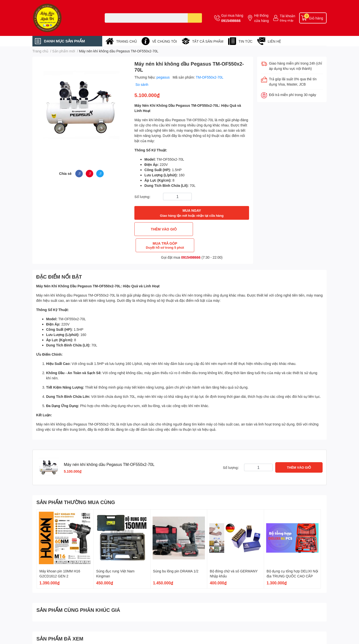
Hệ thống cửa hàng (261, 18)
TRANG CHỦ (127, 41)
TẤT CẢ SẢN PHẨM (208, 41)
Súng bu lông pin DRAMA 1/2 (176, 555)
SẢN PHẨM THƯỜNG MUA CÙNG (76, 486)
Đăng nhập (287, 20)
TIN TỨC (246, 41)
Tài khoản (287, 16)
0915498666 (231, 21)
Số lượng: (142, 197)
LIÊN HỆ (274, 41)
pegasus (164, 77)
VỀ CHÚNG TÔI (165, 41)
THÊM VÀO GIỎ (163, 229)
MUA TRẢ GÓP (221, 229)
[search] (195, 18)
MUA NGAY (192, 213)
